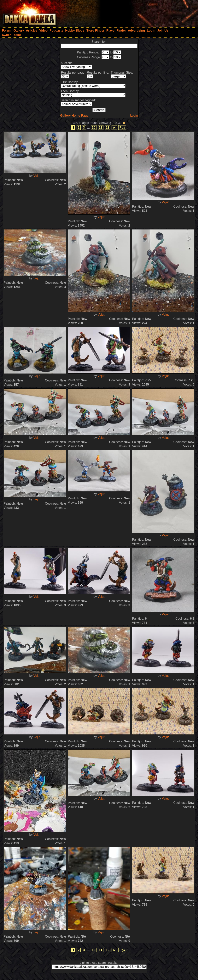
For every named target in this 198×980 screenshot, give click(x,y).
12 (108, 128)
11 (101, 128)
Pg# (122, 128)
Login (134, 116)
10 (94, 128)
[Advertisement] (146, 13)
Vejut (37, 176)
